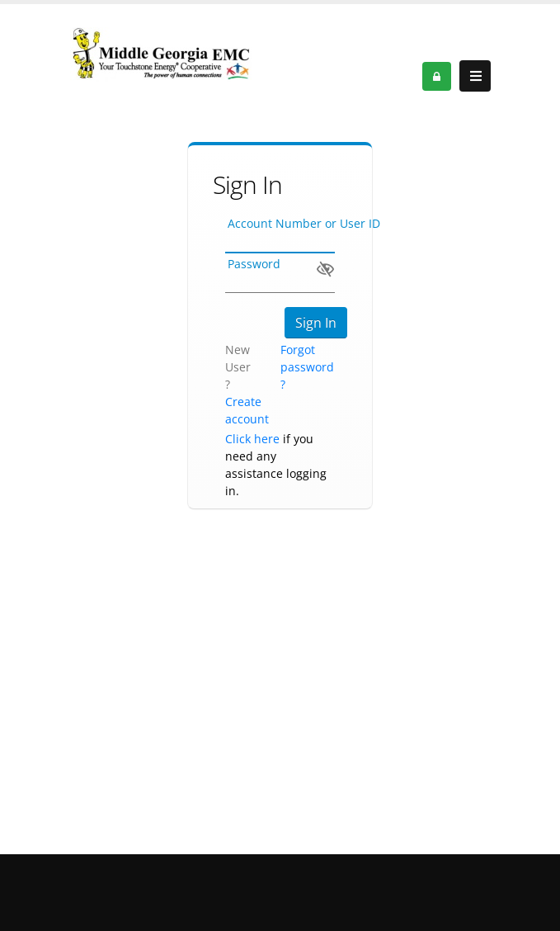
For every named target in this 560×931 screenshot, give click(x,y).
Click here (252, 439)
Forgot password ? (307, 367)
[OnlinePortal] (161, 53)
